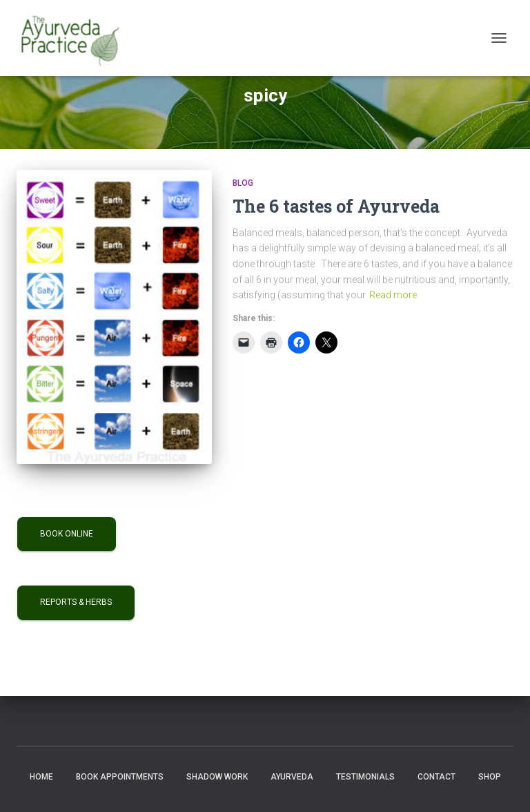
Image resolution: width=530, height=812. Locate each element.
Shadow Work (217, 777)
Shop (490, 777)
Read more (393, 295)
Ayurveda (292, 777)
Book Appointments (120, 777)
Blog (243, 183)
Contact (436, 777)
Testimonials (365, 777)
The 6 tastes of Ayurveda (336, 206)
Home (41, 777)
